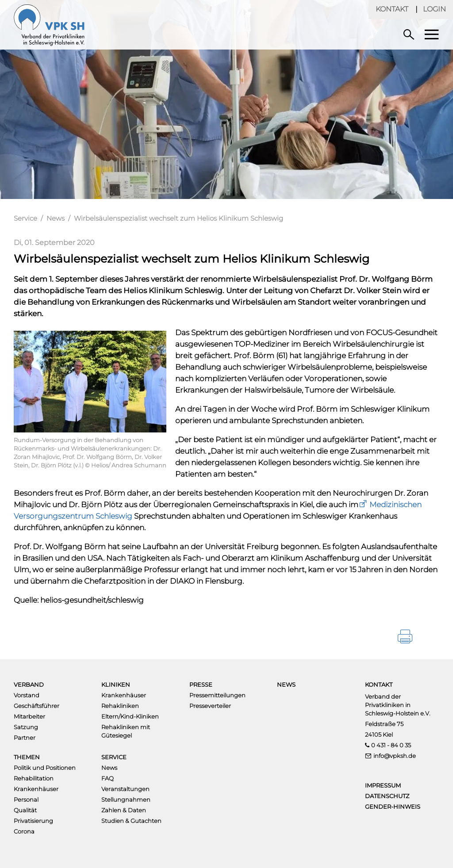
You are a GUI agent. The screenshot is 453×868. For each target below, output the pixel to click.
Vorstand (27, 695)
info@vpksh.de (395, 756)
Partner (25, 738)
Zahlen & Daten (124, 810)
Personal (26, 799)
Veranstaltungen (125, 789)
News (56, 218)
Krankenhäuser (124, 695)
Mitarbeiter (29, 716)
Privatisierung (33, 821)
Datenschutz (387, 796)
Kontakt (392, 9)
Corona (24, 831)
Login (434, 9)
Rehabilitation (34, 778)
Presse (201, 684)
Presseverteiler (210, 706)
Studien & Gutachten (131, 821)
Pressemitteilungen (217, 695)
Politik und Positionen (45, 768)
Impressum (383, 785)
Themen (27, 757)
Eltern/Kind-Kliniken (130, 716)
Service (25, 218)
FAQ (107, 778)
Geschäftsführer (36, 706)
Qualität (25, 810)
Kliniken (116, 684)
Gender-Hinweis (393, 807)
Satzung (26, 727)
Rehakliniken (120, 706)
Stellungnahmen (126, 799)
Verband (29, 684)
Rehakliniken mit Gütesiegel (126, 731)
